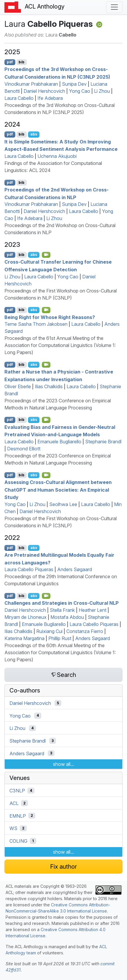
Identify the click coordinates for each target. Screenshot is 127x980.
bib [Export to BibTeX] (22, 62)
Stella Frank (62, 610)
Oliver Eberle (18, 386)
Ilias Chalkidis (49, 386)
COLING (18, 841)
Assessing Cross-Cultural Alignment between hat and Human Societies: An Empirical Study (58, 490)
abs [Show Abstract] (34, 134)
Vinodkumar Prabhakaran (31, 84)
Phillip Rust (60, 638)
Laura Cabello (19, 98)
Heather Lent (93, 610)
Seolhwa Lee (63, 504)
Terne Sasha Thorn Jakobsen (36, 324)
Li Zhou (102, 91)
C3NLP (17, 791)
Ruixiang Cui (49, 631)
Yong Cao (80, 91)
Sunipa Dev (74, 84)
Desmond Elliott (24, 449)
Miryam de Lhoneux (25, 617)
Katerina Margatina (24, 638)
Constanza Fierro (85, 631)
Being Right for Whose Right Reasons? (50, 317)
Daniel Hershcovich (44, 91)
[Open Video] (46, 255)
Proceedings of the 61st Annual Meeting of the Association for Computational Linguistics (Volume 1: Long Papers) (60, 345)
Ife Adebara (50, 98)
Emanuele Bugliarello (59, 442)
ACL (14, 803)
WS (13, 828)
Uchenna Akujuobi (57, 156)
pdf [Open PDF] (10, 62)
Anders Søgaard (75, 569)
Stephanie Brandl (103, 442)
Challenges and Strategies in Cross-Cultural (62, 603)
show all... (63, 764)
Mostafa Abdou (67, 617)
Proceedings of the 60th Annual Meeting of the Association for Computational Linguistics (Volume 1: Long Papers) (60, 652)
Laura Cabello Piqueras (29, 569)
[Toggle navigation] (114, 7)
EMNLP (18, 816)
